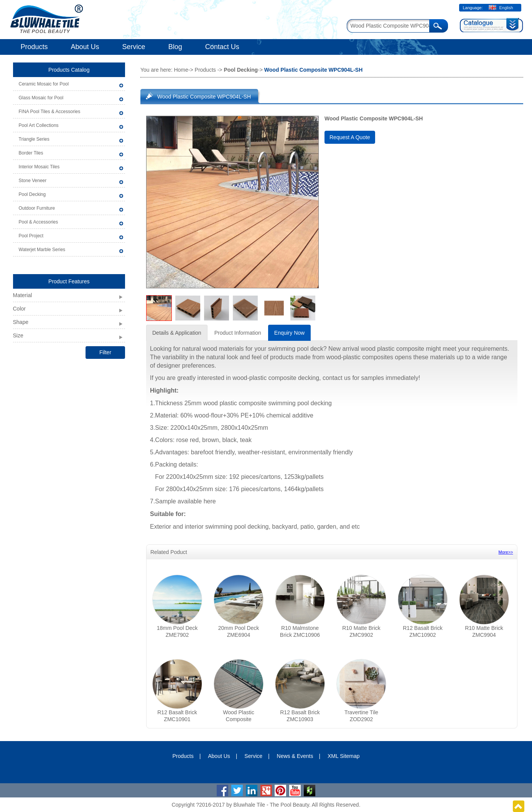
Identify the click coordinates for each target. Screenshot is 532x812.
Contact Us (222, 47)
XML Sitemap (344, 756)
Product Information (238, 333)
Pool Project (31, 236)
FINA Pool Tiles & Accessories (50, 112)
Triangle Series (34, 139)
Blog (175, 47)
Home (181, 70)
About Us (85, 47)
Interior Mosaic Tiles (39, 167)
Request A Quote (350, 137)
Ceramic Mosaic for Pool (44, 84)
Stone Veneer (33, 181)
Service (134, 47)
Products (34, 47)
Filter (105, 352)
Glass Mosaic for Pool (41, 98)
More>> (506, 552)
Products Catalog (69, 70)
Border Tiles (31, 153)
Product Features (69, 281)
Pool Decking (32, 194)
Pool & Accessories (39, 222)
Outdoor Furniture (37, 208)
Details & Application (177, 333)
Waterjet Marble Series (42, 250)
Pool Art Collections (39, 125)
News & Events (295, 756)
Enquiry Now (289, 333)
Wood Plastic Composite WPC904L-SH (204, 97)
